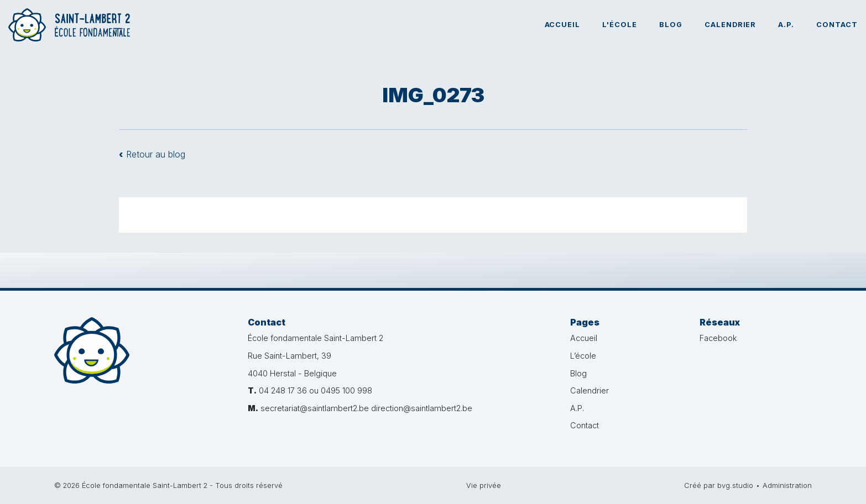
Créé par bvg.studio (719, 485)
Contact (837, 25)
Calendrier (731, 25)
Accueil (563, 25)
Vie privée (484, 485)
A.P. (786, 25)
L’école (583, 356)
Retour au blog (152, 154)
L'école (620, 25)
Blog (671, 25)
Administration (787, 485)
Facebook (718, 338)
